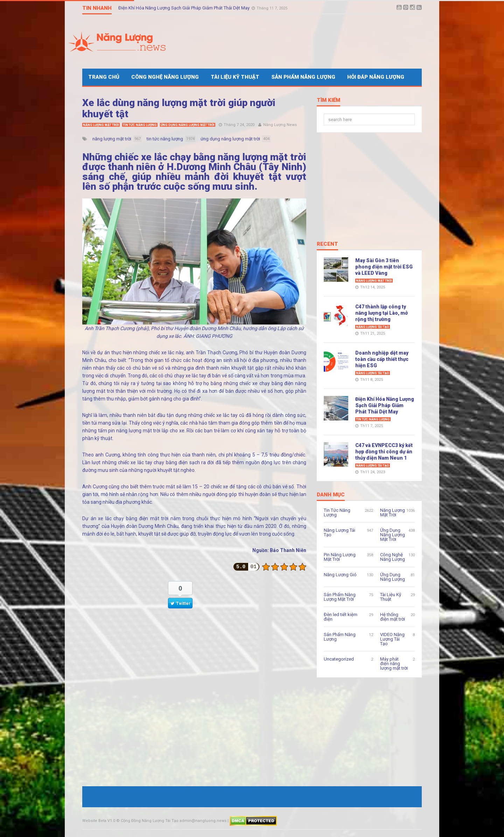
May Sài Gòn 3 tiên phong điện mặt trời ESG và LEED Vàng (384, 267)
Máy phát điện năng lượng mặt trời (394, 664)
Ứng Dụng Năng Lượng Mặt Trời (188, 125)
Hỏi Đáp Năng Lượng (376, 77)
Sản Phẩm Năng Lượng (303, 77)
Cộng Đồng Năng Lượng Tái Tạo (150, 821)
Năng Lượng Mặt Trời (101, 125)
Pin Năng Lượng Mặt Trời (340, 557)
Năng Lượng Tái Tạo (373, 327)
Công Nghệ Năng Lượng (165, 77)
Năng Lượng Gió (340, 575)
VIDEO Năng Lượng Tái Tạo (392, 639)
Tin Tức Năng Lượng (140, 125)
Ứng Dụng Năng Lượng (393, 577)
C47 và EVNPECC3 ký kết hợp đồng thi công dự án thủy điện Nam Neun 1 (384, 452)
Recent (327, 244)
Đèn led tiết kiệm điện (341, 617)
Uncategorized (339, 659)
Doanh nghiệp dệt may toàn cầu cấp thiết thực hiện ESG (382, 359)
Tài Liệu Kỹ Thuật (235, 77)
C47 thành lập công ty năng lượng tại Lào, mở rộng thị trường (381, 313)
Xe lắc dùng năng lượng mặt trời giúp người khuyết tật (179, 108)
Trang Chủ (104, 77)
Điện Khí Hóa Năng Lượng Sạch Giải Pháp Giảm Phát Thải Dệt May (184, 8)
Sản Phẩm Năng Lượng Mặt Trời (340, 597)
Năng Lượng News (280, 125)
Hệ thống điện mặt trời (393, 617)
